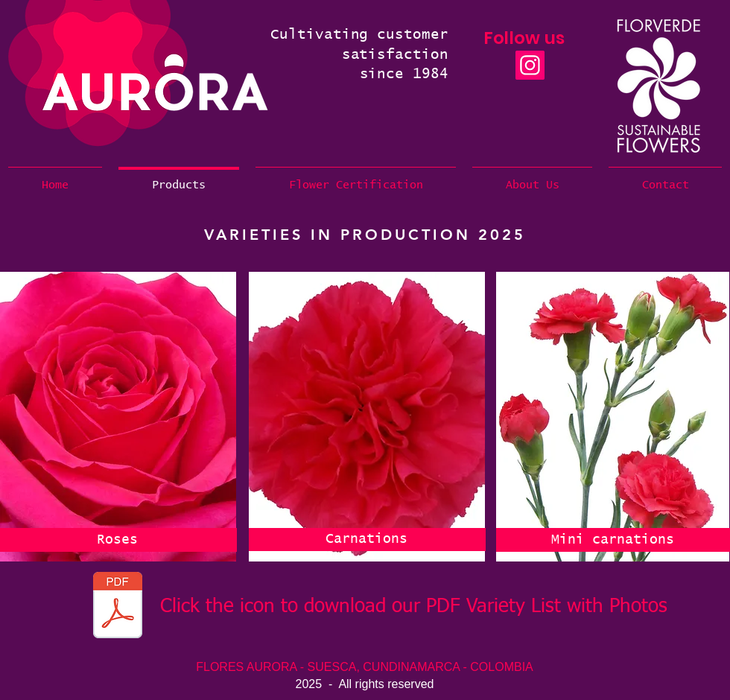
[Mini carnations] (613, 540)
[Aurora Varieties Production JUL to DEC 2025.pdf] (118, 607)
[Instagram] (530, 65)
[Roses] (117, 540)
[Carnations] (366, 540)
